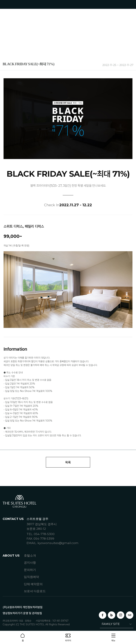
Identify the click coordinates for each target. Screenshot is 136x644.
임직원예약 (31, 577)
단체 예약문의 (33, 584)
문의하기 (30, 570)
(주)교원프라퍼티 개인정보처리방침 (23, 607)
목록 (68, 462)
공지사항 (30, 563)
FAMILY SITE (110, 624)
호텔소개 (30, 556)
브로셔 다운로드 (35, 591)
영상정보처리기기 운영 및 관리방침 (22, 613)
